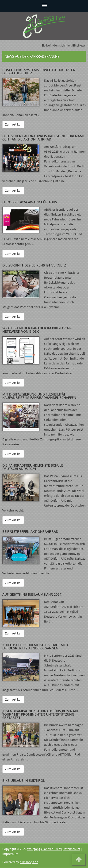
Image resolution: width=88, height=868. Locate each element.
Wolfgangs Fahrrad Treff (44, 849)
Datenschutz (71, 849)
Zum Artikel (13, 124)
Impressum (10, 854)
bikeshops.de (29, 862)
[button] (79, 861)
